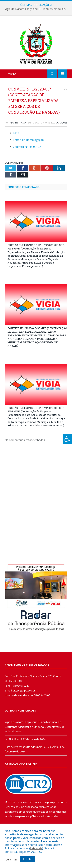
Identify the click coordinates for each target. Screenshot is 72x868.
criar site (28, 802)
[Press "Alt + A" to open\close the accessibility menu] (67, 439)
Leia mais (36, 848)
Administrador (18, 123)
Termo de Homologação (28, 140)
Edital (16, 133)
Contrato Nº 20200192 (27, 147)
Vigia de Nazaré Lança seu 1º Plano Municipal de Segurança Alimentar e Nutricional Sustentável (37, 9)
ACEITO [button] (28, 859)
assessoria (31, 807)
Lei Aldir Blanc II (14, 739)
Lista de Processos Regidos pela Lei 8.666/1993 (32, 747)
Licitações (61, 123)
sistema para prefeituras (52, 802)
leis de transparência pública (22, 816)
